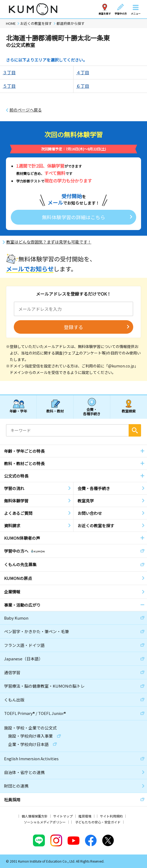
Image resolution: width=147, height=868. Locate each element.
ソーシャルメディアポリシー (45, 822)
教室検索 (129, 411)
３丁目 (9, 72)
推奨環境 (85, 816)
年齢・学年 (18, 411)
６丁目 (83, 86)
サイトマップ (63, 816)
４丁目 (83, 72)
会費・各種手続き (92, 411)
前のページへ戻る (26, 110)
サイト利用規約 (111, 816)
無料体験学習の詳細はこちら (73, 217)
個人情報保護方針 (35, 816)
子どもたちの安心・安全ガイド (98, 822)
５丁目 (9, 86)
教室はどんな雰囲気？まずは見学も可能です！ (49, 242)
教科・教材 (55, 411)
